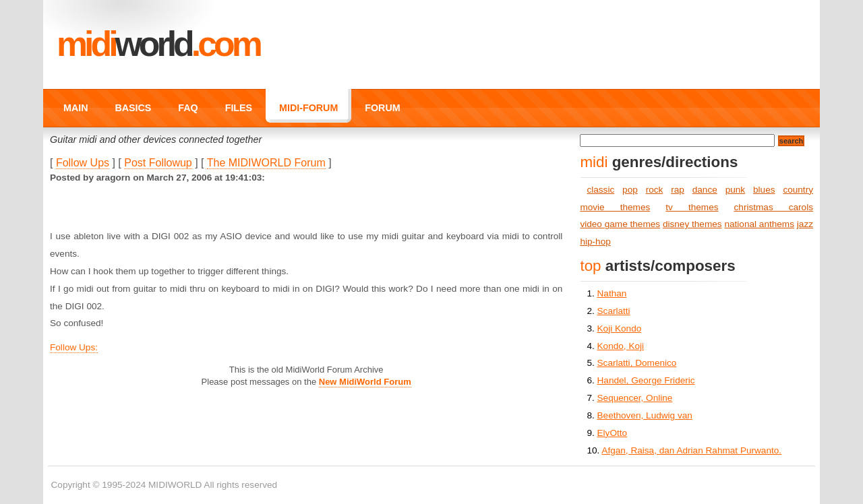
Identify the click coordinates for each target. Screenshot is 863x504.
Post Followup (158, 163)
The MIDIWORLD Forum (266, 163)
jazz (805, 224)
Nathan (612, 293)
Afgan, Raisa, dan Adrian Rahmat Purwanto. (691, 450)
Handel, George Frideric (646, 380)
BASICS (133, 108)
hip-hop (595, 242)
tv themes (692, 207)
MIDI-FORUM (308, 108)
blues (764, 190)
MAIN (76, 108)
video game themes (620, 224)
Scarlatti (614, 311)
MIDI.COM (158, 44)
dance (705, 190)
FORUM (382, 108)
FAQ (188, 108)
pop (630, 190)
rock (655, 190)
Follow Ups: (74, 347)
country (798, 190)
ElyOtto (613, 433)
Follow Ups (83, 163)
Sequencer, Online (635, 398)
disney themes (692, 224)
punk (735, 190)
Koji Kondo (620, 328)
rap (678, 190)
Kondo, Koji (621, 346)
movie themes (615, 207)
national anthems (759, 224)
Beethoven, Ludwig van (645, 415)
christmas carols (774, 207)
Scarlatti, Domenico (637, 363)
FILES (239, 108)
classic (600, 190)
